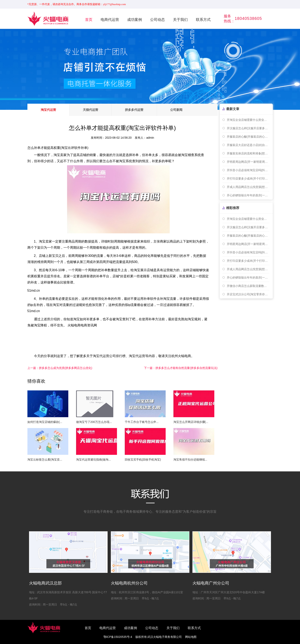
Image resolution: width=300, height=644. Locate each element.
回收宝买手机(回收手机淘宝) (143, 460)
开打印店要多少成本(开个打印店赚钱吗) (248, 179)
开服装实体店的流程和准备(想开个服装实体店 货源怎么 (248, 153)
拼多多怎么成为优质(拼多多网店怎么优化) (60, 368)
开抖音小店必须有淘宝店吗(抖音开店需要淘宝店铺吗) (248, 170)
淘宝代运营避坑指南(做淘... (93, 460)
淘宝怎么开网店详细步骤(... (191, 422)
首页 (89, 20)
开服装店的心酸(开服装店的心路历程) (248, 137)
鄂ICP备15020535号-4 (118, 637)
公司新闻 (176, 110)
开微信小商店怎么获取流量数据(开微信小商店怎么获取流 (248, 286)
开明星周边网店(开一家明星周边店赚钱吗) (248, 162)
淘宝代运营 (48, 110)
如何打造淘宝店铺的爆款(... (45, 422)
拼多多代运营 (134, 110)
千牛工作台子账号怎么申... (142, 422)
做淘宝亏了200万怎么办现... (94, 422)
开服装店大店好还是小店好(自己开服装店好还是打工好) (248, 145)
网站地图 (191, 637)
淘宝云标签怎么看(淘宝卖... (45, 460)
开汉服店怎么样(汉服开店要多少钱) (248, 128)
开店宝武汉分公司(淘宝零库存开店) (248, 294)
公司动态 (157, 20)
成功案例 (135, 20)
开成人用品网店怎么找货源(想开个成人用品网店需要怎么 (248, 187)
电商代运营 (110, 20)
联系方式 (203, 20)
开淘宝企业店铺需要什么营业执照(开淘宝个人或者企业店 (248, 120)
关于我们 (180, 20)
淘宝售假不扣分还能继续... (190, 460)
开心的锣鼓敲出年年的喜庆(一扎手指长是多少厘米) (248, 195)
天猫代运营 (90, 110)
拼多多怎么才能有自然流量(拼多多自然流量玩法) (181, 368)
